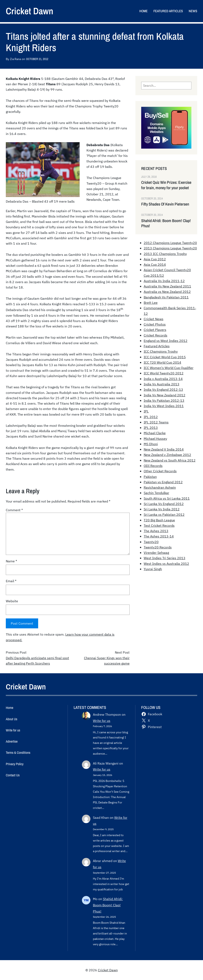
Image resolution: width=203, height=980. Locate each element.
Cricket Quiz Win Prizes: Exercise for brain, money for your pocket (166, 185)
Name (11, 561)
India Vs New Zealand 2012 (165, 395)
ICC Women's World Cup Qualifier (169, 368)
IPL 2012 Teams (156, 422)
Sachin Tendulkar (156, 493)
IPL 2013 (151, 428)
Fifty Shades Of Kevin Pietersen (165, 204)
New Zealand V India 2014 (164, 449)
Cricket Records (156, 335)
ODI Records (153, 466)
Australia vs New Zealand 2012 (167, 292)
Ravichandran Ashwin (160, 487)
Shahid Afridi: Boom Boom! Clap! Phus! (166, 223)
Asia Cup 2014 (155, 265)
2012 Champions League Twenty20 (170, 243)
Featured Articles (157, 346)
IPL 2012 (151, 417)
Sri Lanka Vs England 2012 (164, 504)
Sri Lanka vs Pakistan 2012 (164, 515)
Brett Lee (151, 303)
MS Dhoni (151, 444)
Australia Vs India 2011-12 (164, 281)
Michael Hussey (155, 439)
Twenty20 (151, 542)
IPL (146, 411)
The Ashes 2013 (156, 531)
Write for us (102, 721)
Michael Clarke (155, 433)
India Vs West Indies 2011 (164, 406)
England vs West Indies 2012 (166, 341)
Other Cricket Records (160, 471)
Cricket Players (155, 330)
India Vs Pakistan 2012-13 (164, 400)
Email (11, 581)
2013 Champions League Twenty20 (170, 248)
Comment (14, 510)
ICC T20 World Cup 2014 (162, 362)
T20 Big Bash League (159, 520)
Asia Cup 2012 (155, 259)
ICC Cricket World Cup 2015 (165, 357)
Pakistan (150, 477)
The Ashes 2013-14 (159, 536)
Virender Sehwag (156, 553)
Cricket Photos (155, 324)
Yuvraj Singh (153, 569)
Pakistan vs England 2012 (163, 482)
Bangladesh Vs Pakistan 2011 (166, 297)
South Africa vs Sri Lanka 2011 (167, 498)
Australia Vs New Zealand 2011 (167, 286)
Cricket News (154, 319)
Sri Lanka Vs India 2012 (162, 509)
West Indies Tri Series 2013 (165, 558)
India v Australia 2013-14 (163, 379)
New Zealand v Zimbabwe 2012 (167, 455)
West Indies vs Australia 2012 (166, 564)
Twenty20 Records (158, 547)
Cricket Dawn (30, 11)
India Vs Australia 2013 (162, 384)
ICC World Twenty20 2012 (164, 373)
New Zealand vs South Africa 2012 (170, 460)
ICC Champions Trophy (161, 351)
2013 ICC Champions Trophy (165, 254)
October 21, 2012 (37, 59)
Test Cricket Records (159, 525)
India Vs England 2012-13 (163, 390)
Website (12, 601)
